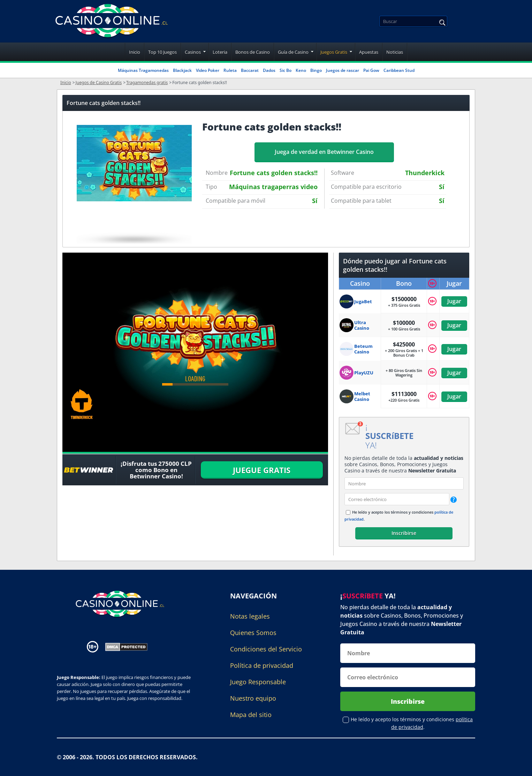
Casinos (193, 52)
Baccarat (250, 70)
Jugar (454, 301)
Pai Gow (371, 70)
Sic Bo (286, 70)
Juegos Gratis (334, 52)
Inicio (135, 52)
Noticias (395, 52)
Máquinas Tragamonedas (143, 70)
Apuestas (369, 52)
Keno (301, 70)
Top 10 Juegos (162, 52)
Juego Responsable (258, 682)
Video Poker (208, 70)
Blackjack (182, 70)
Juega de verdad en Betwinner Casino (324, 152)
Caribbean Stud (399, 70)
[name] (404, 483)
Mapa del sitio (251, 715)
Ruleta (230, 70)
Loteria (220, 52)
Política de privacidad (262, 665)
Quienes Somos (253, 633)
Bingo (316, 70)
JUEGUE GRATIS (262, 470)
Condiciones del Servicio (266, 649)
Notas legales (250, 616)
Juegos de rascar (343, 70)
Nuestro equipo (253, 698)
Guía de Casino (293, 52)
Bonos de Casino (253, 52)
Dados (269, 70)
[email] (397, 499)
